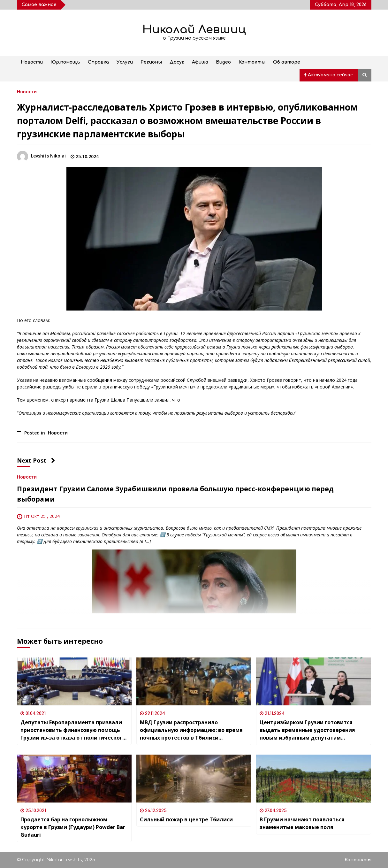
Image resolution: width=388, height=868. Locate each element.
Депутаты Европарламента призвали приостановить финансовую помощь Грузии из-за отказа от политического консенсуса (73, 730)
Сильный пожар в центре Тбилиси (186, 819)
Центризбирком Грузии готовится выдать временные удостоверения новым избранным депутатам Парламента (307, 730)
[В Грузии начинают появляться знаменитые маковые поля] (314, 779)
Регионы (151, 62)
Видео (223, 62)
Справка (98, 62)
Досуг (177, 62)
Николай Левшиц (194, 30)
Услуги (125, 62)
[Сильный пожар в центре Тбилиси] (194, 779)
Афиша (200, 62)
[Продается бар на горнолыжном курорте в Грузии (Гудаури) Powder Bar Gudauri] (74, 779)
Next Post (36, 460)
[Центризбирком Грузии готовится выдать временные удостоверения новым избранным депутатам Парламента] (314, 681)
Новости (32, 62)
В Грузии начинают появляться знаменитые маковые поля (302, 823)
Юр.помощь (65, 62)
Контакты (252, 62)
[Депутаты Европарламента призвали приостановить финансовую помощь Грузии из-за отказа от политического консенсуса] (74, 681)
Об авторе (287, 62)
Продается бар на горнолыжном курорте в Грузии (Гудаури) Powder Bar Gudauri (73, 827)
